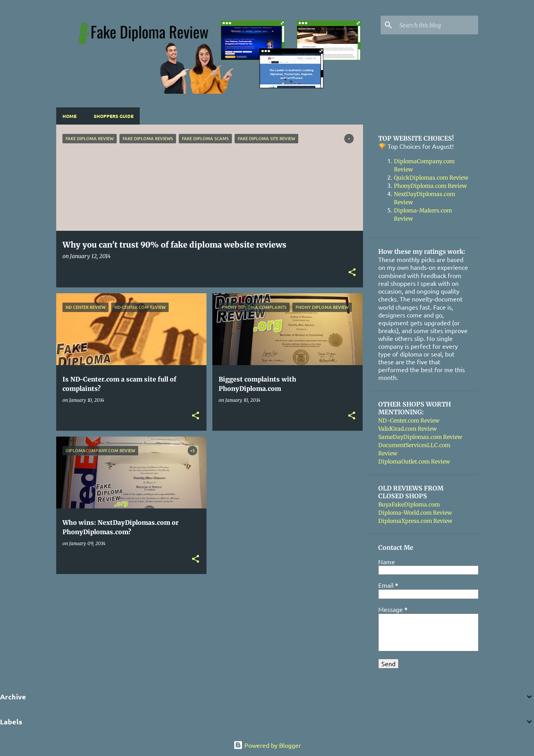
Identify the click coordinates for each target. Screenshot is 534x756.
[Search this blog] (437, 25)
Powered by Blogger (267, 745)
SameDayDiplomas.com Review (420, 437)
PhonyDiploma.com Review (430, 186)
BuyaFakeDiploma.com (409, 505)
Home (69, 116)
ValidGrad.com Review (408, 429)
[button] (352, 273)
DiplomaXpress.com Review (415, 521)
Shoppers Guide (114, 116)
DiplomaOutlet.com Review (414, 462)
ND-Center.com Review (409, 421)
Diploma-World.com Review (415, 513)
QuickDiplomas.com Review (431, 178)
